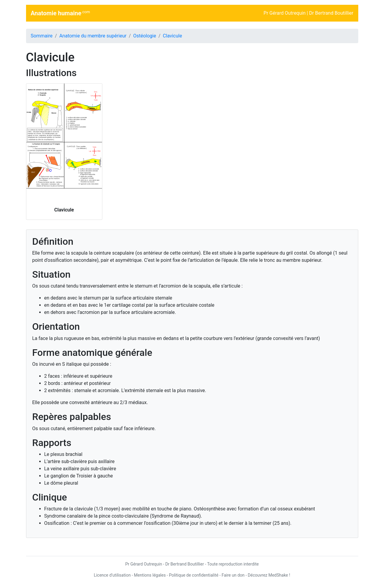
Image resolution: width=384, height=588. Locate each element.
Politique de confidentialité (193, 575)
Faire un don (233, 575)
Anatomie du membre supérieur (93, 36)
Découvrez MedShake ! (269, 575)
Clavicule (172, 36)
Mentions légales (150, 575)
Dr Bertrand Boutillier (331, 13)
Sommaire (42, 36)
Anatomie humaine (60, 13)
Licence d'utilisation (112, 575)
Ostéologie (145, 36)
